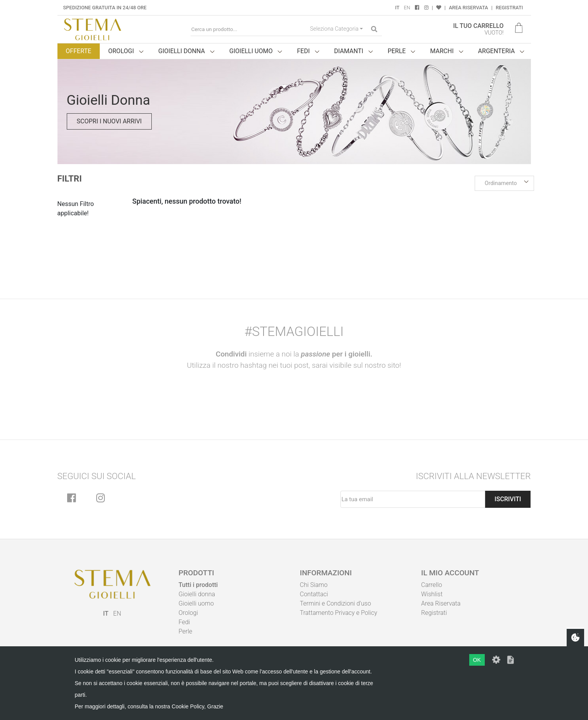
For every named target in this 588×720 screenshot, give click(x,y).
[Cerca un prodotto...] (249, 29)
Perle (185, 631)
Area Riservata (468, 8)
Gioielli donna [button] (182, 51)
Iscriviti (508, 499)
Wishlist (432, 594)
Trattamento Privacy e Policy (339, 613)
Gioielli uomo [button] (251, 51)
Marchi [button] (442, 51)
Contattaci (314, 594)
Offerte (78, 51)
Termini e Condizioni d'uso (336, 603)
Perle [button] (397, 51)
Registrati (509, 8)
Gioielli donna (197, 594)
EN (407, 8)
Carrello (432, 585)
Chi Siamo (314, 585)
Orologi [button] (121, 51)
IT (397, 8)
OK (477, 660)
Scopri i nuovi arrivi (109, 121)
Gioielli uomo (196, 603)
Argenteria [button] (497, 51)
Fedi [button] (303, 51)
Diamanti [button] (349, 51)
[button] (505, 183)
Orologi (188, 613)
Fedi (184, 622)
